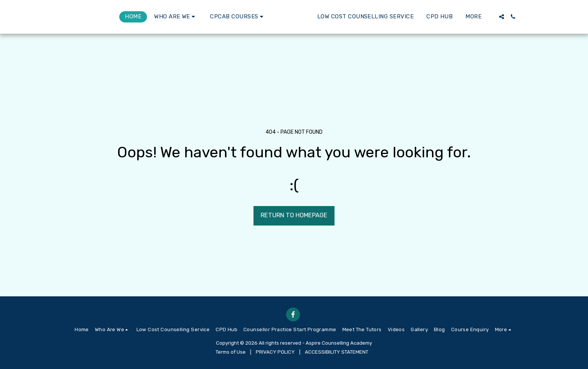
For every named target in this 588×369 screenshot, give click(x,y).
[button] (145, 17)
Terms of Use (231, 352)
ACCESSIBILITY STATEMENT (337, 352)
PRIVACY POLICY (275, 352)
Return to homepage (294, 215)
